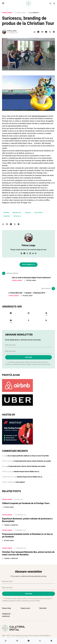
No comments (34, 13)
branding (6, 213)
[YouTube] (11, 321)
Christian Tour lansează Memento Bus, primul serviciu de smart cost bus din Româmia (28, 553)
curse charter (39, 213)
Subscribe (28, 357)
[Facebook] (11, 314)
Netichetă (43, 608)
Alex (4, 456)
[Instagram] (28, 314)
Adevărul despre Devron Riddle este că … (27, 472)
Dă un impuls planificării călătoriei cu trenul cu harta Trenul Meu (28, 456)
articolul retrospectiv (39, 116)
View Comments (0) (28, 265)
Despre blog (6, 608)
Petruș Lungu (12, 31)
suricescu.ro (17, 216)
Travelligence (7, 13)
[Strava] (28, 321)
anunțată (13, 138)
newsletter (7, 216)
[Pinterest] (46, 314)
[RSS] (46, 321)
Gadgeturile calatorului (6, 615)
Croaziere (28, 213)
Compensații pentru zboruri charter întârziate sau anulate (32, 461)
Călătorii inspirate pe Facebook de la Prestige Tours (26, 503)
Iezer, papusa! (20, 482)
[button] (3, 3)
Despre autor (25, 608)
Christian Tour (17, 213)
